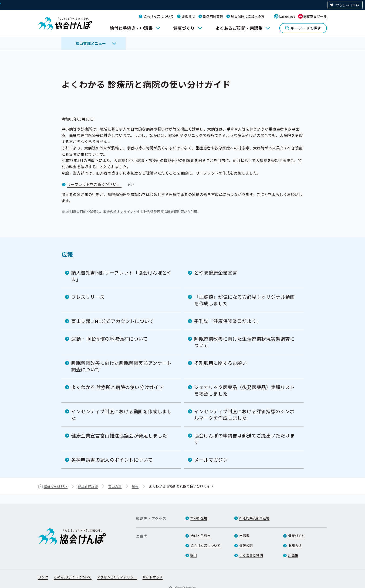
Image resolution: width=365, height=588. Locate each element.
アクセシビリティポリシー (117, 577)
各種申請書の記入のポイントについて (112, 460)
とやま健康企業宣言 (216, 273)
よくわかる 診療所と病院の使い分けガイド (117, 387)
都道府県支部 (213, 16)
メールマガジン (211, 460)
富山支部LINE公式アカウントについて (112, 321)
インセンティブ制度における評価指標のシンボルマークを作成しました (244, 415)
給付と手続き (201, 536)
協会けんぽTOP (56, 486)
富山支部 (115, 486)
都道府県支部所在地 (254, 518)
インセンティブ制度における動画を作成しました (122, 415)
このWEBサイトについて (73, 577)
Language (287, 16)
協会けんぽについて (159, 16)
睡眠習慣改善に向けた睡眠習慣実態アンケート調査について (122, 366)
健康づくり (184, 28)
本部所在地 (199, 518)
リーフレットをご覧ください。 (101, 184)
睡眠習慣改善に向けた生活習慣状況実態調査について (245, 342)
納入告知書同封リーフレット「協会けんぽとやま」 (122, 276)
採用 (194, 555)
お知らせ (188, 16)
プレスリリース (88, 297)
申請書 (244, 536)
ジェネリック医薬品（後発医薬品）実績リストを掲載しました (245, 390)
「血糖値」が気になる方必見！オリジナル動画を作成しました (245, 300)
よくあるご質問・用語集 (239, 28)
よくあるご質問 (251, 555)
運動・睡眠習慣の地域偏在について (110, 339)
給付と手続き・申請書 (131, 28)
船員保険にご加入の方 (248, 16)
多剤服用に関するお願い (221, 363)
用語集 (293, 555)
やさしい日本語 (347, 5)
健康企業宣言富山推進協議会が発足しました (119, 435)
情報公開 (246, 545)
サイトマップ (153, 577)
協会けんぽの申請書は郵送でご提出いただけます (245, 439)
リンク (43, 577)
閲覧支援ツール (315, 16)
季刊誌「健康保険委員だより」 (228, 321)
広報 (67, 254)
